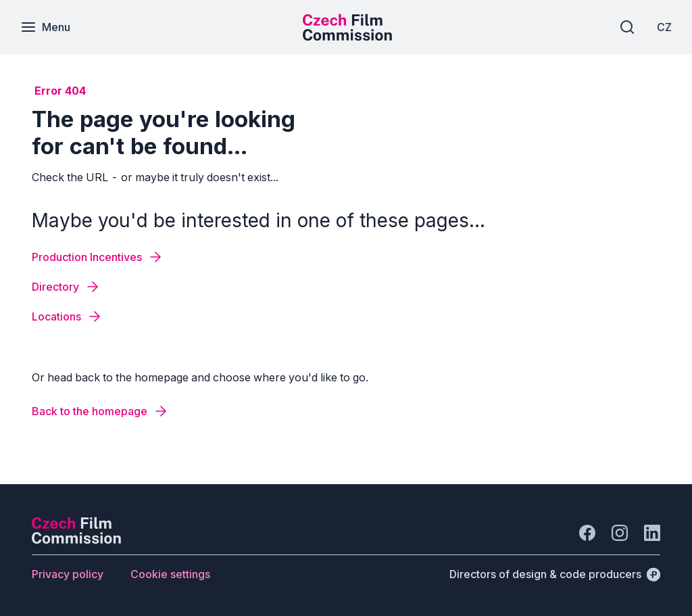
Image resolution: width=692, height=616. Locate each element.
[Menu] (45, 27)
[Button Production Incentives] (98, 257)
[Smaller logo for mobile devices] (347, 37)
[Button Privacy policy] (68, 574)
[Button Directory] (66, 287)
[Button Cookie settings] (170, 574)
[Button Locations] (67, 316)
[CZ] (664, 27)
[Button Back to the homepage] (100, 411)
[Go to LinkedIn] (652, 533)
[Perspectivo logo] (76, 540)
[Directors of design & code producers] (555, 574)
